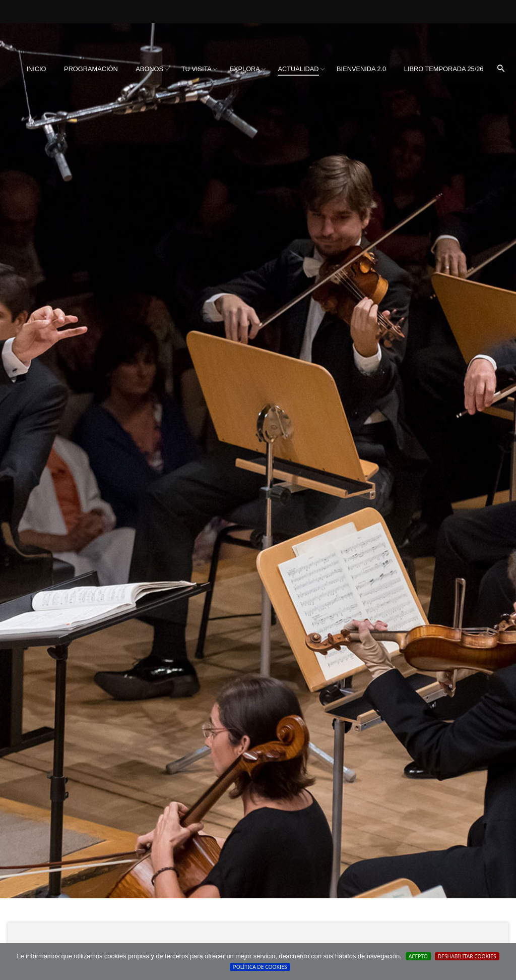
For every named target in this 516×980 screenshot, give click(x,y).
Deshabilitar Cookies (467, 956)
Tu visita (197, 69)
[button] (501, 69)
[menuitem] (36, 69)
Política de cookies (260, 967)
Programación (91, 69)
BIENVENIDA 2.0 (361, 69)
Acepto (418, 956)
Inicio (36, 69)
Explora (244, 69)
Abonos (149, 69)
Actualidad (298, 69)
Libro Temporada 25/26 (444, 69)
